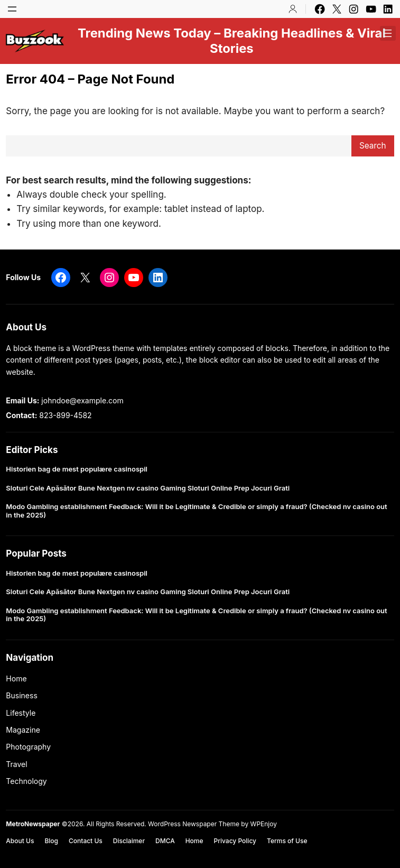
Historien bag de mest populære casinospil (77, 469)
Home (16, 678)
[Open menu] (12, 9)
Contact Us (86, 841)
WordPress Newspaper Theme (194, 824)
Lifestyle (21, 713)
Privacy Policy (235, 841)
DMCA (165, 841)
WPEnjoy (264, 824)
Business (21, 695)
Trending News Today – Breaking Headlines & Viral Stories (232, 41)
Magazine (23, 730)
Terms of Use (287, 841)
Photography (28, 747)
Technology (26, 781)
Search (373, 146)
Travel (16, 764)
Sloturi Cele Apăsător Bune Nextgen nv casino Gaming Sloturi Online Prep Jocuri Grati (148, 488)
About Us (20, 841)
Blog (51, 841)
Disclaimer (129, 841)
